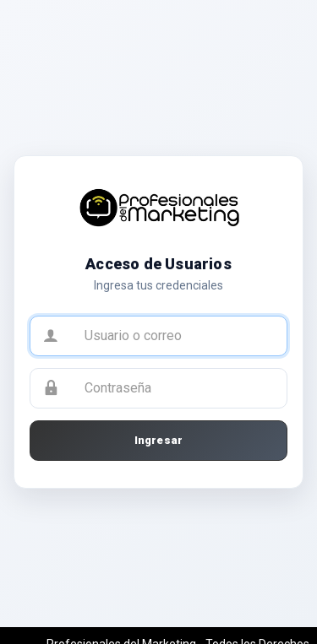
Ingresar (159, 440)
